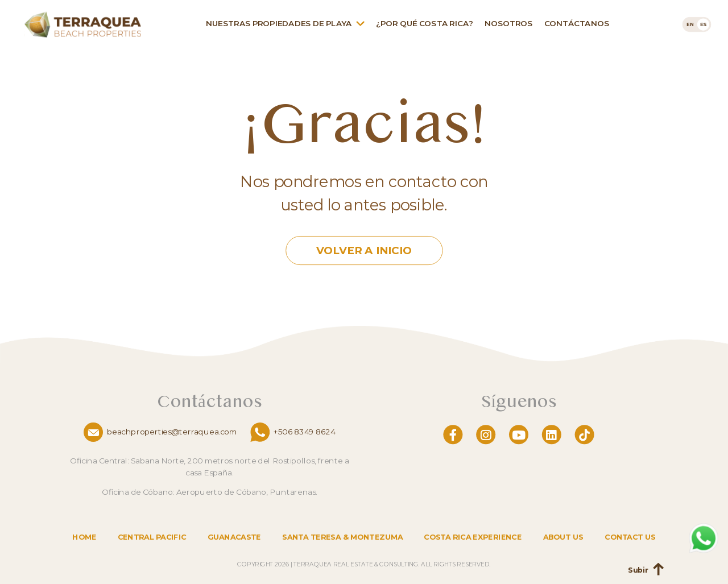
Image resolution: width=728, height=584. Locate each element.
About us (563, 537)
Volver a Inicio (364, 251)
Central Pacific (152, 537)
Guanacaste (234, 537)
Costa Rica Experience (473, 537)
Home (84, 537)
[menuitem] (690, 24)
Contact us (630, 537)
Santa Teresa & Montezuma (342, 537)
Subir (638, 570)
